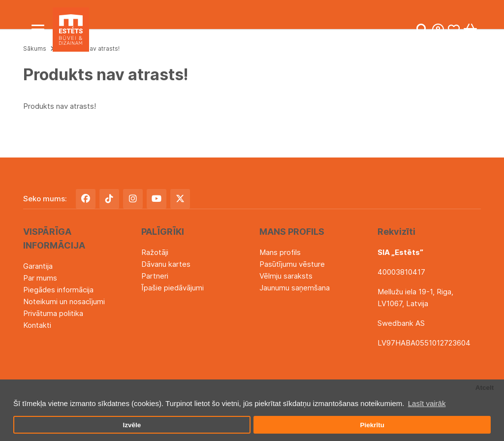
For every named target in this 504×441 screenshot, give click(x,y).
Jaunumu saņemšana (295, 288)
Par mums (40, 278)
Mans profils (280, 252)
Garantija (38, 266)
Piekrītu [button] (372, 425)
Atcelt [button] (485, 388)
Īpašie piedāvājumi (173, 288)
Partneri (155, 276)
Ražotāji (155, 252)
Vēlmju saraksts (286, 276)
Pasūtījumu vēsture (292, 264)
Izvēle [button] (132, 425)
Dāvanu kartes (166, 264)
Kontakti (37, 325)
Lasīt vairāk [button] (427, 403)
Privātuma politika (53, 313)
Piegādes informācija (58, 290)
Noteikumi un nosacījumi (64, 301)
